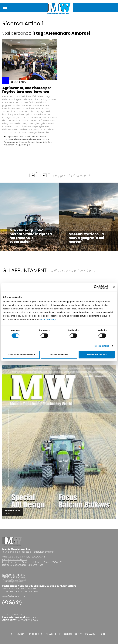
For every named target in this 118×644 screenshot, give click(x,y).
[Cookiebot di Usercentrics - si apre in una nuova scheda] (96, 287)
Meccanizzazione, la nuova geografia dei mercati (86, 238)
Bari (21, 137)
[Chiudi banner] (114, 287)
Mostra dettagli (102, 346)
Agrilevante (13, 137)
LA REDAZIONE (18, 634)
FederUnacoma (11, 142)
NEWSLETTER (53, 634)
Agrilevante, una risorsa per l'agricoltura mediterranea (27, 90)
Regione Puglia (23, 139)
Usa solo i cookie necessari (21, 355)
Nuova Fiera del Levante (35, 137)
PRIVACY (90, 634)
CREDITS (103, 634)
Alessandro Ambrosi (40, 139)
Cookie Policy (49, 319)
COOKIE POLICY (73, 634)
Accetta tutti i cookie (97, 355)
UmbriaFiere (9, 139)
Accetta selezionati (59, 355)
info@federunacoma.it (15, 559)
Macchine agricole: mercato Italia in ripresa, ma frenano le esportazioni (31, 236)
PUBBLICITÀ (36, 634)
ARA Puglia (25, 145)
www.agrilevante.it (28, 620)
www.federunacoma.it (14, 596)
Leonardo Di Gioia (44, 142)
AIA (17, 145)
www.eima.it (32, 617)
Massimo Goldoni (27, 142)
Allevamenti (9, 145)
